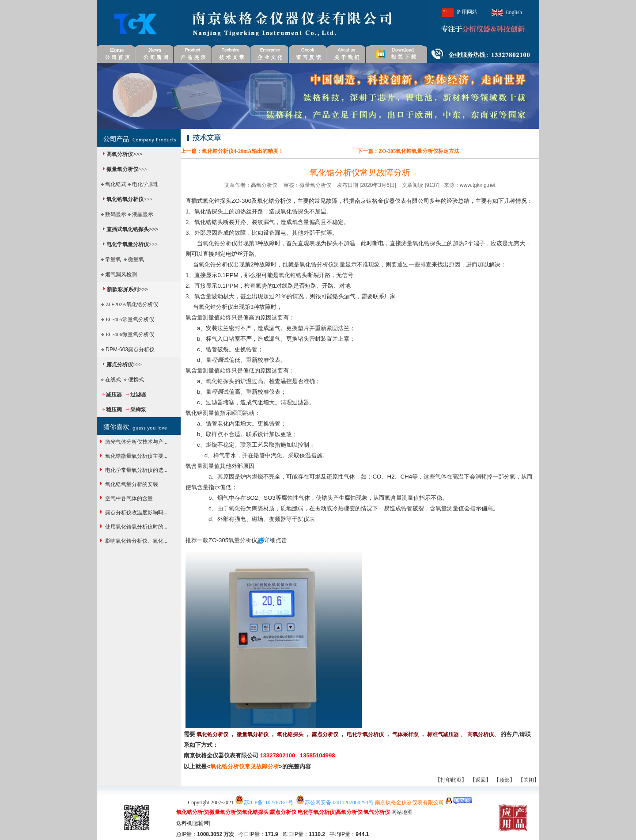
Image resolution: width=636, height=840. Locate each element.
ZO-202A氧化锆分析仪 (132, 304)
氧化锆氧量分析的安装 (131, 484)
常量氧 (113, 259)
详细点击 (276, 540)
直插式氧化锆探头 (128, 229)
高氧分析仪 (120, 154)
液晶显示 (143, 214)
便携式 (136, 380)
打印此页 (451, 780)
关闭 (529, 780)
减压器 (114, 395)
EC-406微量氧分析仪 (130, 334)
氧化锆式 (116, 184)
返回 (481, 780)
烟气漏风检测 (121, 274)
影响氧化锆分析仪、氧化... (136, 541)
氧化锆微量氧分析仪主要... (136, 456)
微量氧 (136, 259)
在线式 (113, 380)
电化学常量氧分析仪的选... (136, 470)
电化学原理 (145, 184)
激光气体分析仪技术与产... (136, 442)
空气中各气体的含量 (128, 498)
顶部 (504, 780)
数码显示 (116, 214)
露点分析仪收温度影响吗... (136, 513)
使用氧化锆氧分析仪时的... (136, 527)
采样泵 (138, 410)
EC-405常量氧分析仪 (130, 319)
